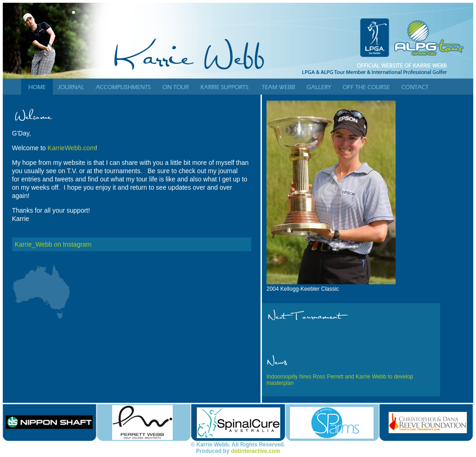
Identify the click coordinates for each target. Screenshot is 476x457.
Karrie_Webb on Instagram (53, 244)
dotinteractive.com (256, 451)
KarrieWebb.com (72, 148)
